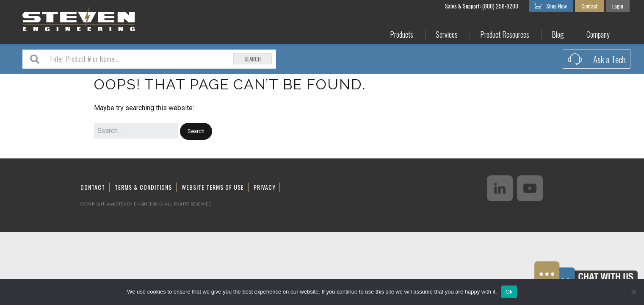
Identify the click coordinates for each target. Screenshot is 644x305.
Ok (509, 292)
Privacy (265, 187)
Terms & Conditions (143, 187)
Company (598, 35)
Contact (590, 6)
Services (447, 35)
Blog (558, 35)
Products (402, 35)
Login (618, 6)
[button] (196, 132)
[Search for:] (136, 131)
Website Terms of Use (213, 187)
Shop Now (557, 6)
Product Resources (505, 35)
